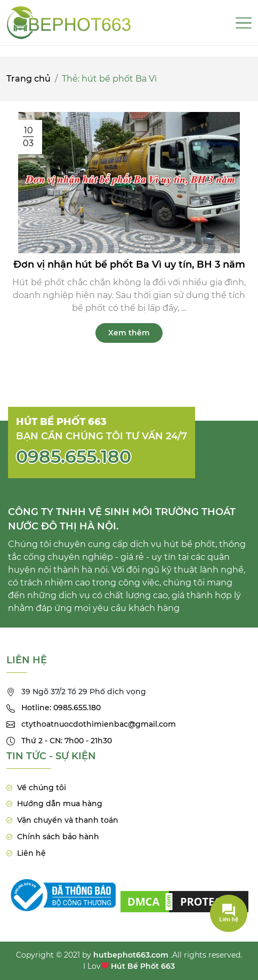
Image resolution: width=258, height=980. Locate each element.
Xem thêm (129, 333)
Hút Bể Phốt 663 (143, 966)
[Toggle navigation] (244, 23)
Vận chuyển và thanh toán (68, 820)
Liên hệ (31, 853)
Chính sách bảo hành (58, 837)
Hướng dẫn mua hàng (60, 804)
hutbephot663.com (131, 955)
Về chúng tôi (42, 788)
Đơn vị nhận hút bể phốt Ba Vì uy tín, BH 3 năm (129, 264)
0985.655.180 (74, 456)
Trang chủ (29, 79)
